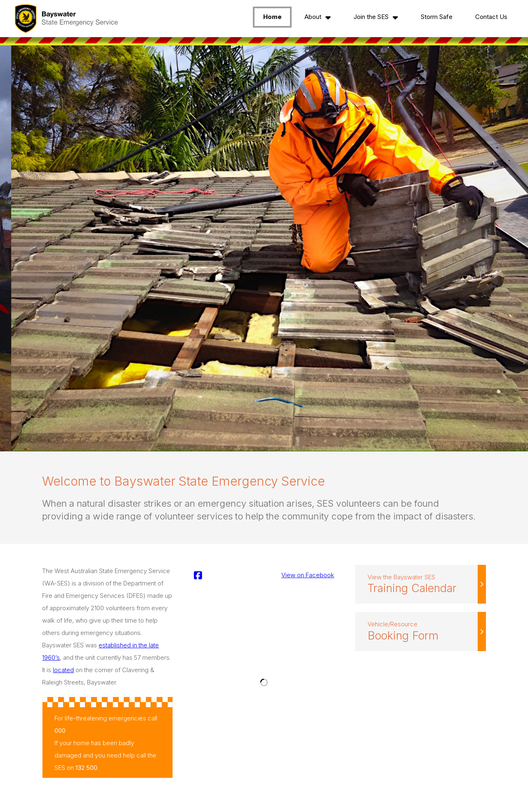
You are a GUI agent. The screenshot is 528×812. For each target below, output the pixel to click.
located (63, 670)
